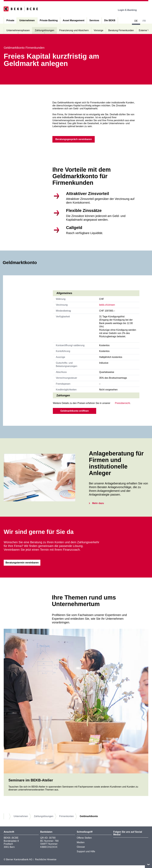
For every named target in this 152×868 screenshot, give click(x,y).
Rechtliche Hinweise (46, 862)
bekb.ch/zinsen (107, 306)
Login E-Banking (129, 10)
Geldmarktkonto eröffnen (74, 412)
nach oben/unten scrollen (148, 864)
